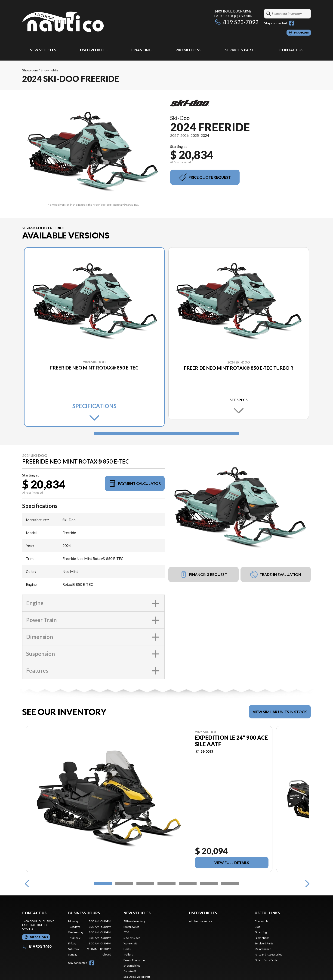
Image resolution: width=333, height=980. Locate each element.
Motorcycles (131, 927)
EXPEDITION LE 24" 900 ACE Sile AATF (231, 741)
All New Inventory (134, 921)
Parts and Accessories (268, 954)
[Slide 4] (166, 883)
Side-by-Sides (132, 938)
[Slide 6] (209, 883)
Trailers (128, 954)
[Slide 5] (188, 883)
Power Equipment (135, 960)
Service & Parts (240, 50)
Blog (257, 927)
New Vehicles (43, 50)
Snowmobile (49, 70)
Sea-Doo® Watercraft (137, 977)
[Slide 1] (166, 433)
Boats (127, 949)
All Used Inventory (200, 921)
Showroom (30, 70)
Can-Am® (130, 971)
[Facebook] (292, 23)
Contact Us (291, 50)
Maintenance (263, 949)
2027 (174, 135)
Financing (141, 50)
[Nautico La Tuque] (63, 22)
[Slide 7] (230, 883)
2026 (185, 135)
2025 (195, 135)
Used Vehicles (94, 50)
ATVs (127, 932)
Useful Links (267, 913)
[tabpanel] (90, 938)
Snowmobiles (132, 966)
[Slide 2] (124, 883)
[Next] (306, 883)
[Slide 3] (145, 883)
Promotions (188, 50)
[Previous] (27, 883)
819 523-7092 (236, 22)
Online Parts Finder (267, 960)
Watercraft (130, 943)
